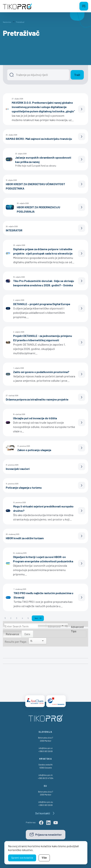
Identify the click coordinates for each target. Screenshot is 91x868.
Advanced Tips (77, 629)
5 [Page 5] (28, 618)
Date (27, 634)
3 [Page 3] (17, 618)
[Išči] (38, 75)
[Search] (21, 626)
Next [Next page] (36, 618)
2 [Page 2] (11, 618)
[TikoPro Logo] (17, 6)
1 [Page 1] (5, 618)
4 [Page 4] (22, 618)
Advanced (54, 626)
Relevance (12, 634)
